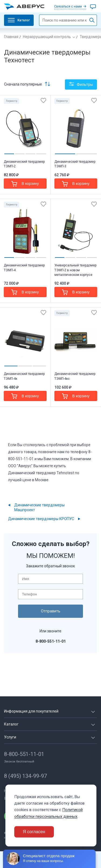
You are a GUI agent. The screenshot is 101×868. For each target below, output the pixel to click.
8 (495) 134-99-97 (25, 776)
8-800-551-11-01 (24, 754)
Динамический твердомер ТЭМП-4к (24, 376)
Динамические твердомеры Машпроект (39, 507)
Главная (11, 37)
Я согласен (34, 832)
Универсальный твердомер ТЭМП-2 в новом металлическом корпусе (75, 270)
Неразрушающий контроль (47, 37)
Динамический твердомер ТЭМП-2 (24, 164)
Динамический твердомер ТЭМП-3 (75, 164)
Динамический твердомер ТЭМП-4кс (75, 376)
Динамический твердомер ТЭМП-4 (24, 268)
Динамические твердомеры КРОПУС (41, 519)
